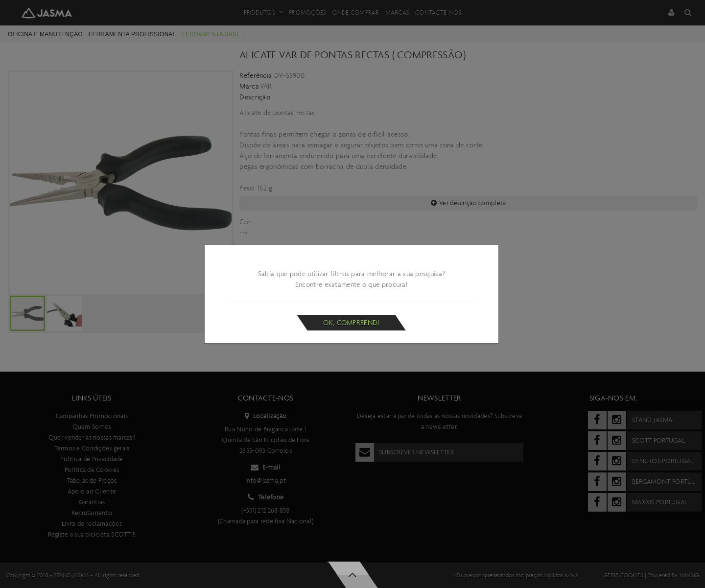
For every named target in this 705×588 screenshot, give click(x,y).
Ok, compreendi (351, 323)
